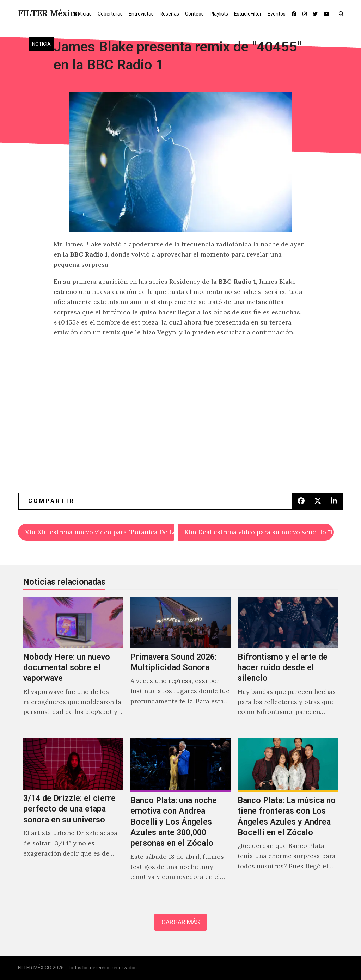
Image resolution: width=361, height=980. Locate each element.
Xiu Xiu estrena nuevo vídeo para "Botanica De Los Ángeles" (100, 532)
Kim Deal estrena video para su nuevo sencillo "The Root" (259, 532)
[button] (343, 13)
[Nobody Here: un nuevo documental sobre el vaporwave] (73, 664)
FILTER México (49, 13)
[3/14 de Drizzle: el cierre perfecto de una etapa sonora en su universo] (73, 817)
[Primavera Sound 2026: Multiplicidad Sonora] (180, 664)
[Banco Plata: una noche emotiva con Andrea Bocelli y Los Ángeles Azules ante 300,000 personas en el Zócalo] (180, 817)
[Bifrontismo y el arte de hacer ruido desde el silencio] (288, 664)
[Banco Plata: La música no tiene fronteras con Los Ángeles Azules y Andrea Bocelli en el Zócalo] (288, 817)
